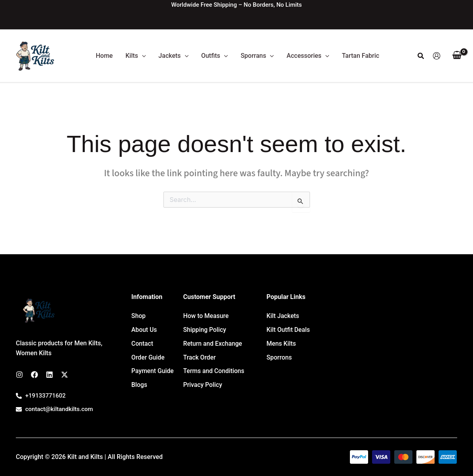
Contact (142, 340)
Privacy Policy (203, 377)
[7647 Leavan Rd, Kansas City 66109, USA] (391, 353)
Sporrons (279, 352)
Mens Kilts (281, 340)
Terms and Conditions (214, 364)
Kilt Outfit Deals (288, 327)
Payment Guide (153, 364)
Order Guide (148, 352)
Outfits (215, 56)
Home (104, 56)
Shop (139, 315)
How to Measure (206, 315)
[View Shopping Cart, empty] (457, 56)
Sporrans (257, 56)
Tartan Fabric (361, 56)
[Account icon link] (437, 56)
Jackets (173, 56)
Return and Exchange (213, 340)
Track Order (200, 352)
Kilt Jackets (283, 315)
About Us (144, 327)
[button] (142, 56)
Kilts (136, 56)
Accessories (308, 56)
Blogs (140, 377)
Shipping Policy (205, 327)
